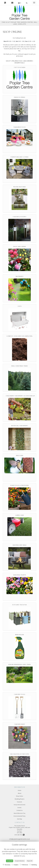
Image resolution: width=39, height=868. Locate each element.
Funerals (19, 802)
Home (20, 790)
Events (19, 808)
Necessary (7, 865)
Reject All (30, 861)
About (20, 793)
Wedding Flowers (20, 799)
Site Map (19, 819)
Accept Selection (20, 861)
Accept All (10, 861)
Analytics (15, 865)
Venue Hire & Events (20, 805)
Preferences (24, 865)
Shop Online (19, 796)
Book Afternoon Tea (20, 813)
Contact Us (19, 810)
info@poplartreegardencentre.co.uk (19, 839)
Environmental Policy (20, 816)
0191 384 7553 (19, 835)
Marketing (33, 865)
